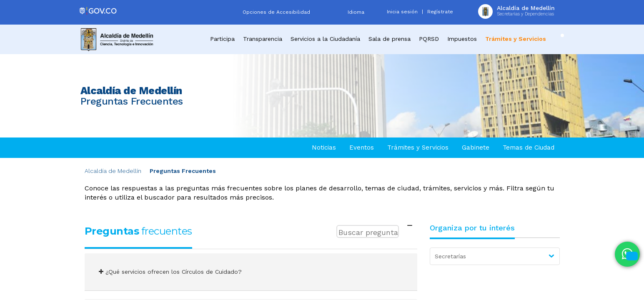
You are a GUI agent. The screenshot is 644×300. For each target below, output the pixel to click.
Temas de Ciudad (529, 147)
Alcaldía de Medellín (113, 171)
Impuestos (462, 39)
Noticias (324, 147)
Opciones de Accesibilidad (276, 12)
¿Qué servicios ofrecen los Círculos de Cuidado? (170, 272)
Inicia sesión (402, 12)
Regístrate (440, 12)
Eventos (362, 147)
